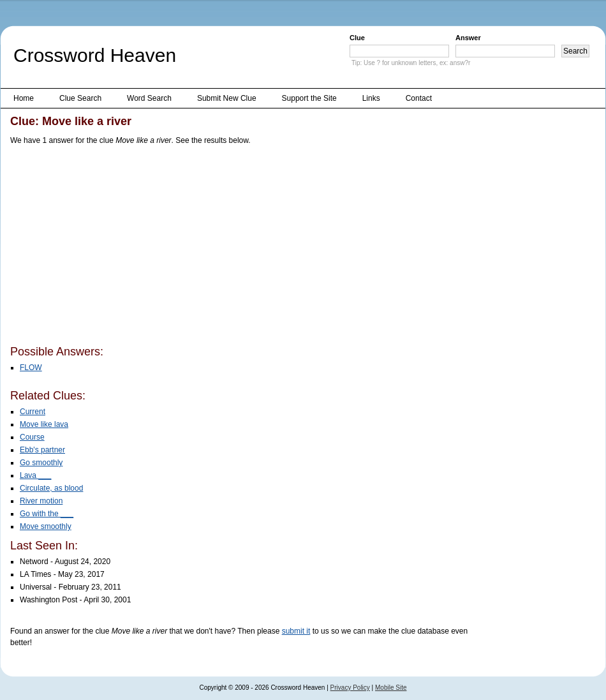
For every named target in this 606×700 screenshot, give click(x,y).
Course (32, 437)
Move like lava (44, 424)
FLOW (31, 368)
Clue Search (80, 98)
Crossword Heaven (95, 55)
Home (24, 98)
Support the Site (309, 98)
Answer (468, 38)
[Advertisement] (164, 248)
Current (33, 412)
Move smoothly (46, 526)
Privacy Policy (350, 688)
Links (371, 98)
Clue (357, 38)
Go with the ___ (47, 514)
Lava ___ (35, 475)
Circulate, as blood (51, 488)
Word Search (149, 98)
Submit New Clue (227, 98)
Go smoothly (41, 463)
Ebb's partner (42, 450)
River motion (41, 501)
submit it (296, 631)
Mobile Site (391, 688)
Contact (419, 98)
